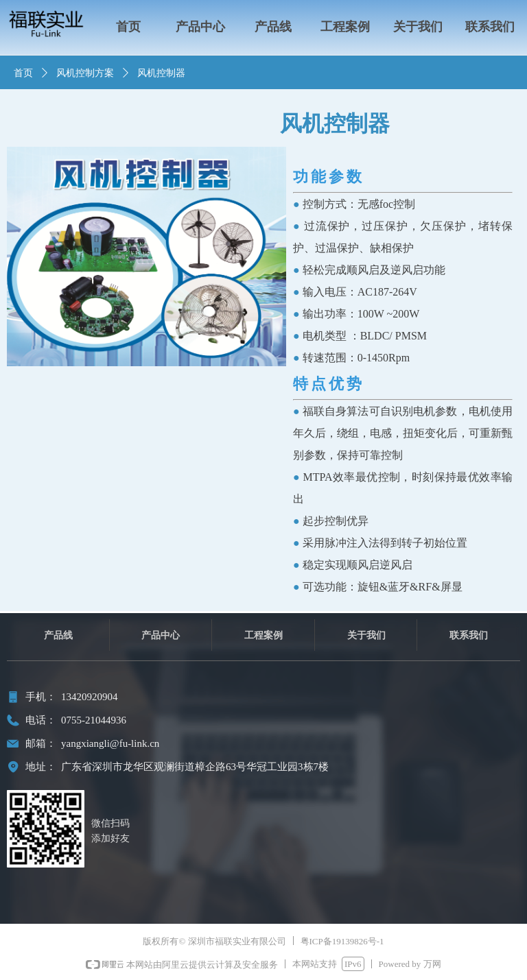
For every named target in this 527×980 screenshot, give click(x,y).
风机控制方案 (85, 73)
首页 (23, 73)
